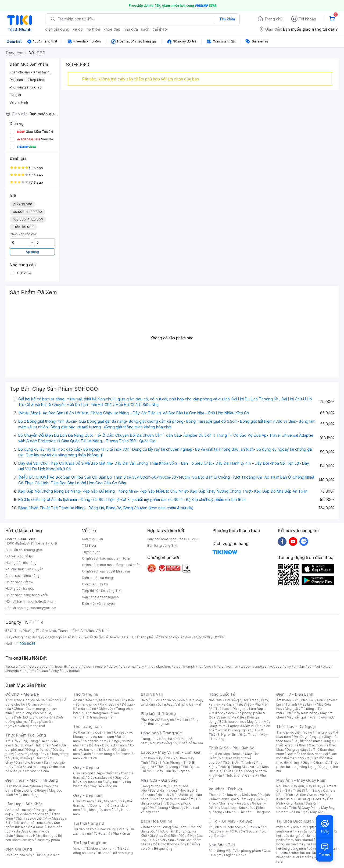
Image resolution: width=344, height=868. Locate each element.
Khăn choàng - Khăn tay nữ (31, 72)
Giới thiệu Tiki (92, 539)
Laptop (184, 771)
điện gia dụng (57, 29)
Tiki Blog (89, 545)
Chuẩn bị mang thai (30, 726)
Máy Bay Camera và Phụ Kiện (305, 810)
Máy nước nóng (305, 713)
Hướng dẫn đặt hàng (21, 563)
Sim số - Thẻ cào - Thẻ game (248, 812)
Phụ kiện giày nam (97, 810)
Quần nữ (106, 700)
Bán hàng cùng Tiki (162, 545)
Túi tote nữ (102, 833)
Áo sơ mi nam (103, 737)
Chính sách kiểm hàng (22, 576)
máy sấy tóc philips (310, 831)
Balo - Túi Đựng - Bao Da (305, 799)
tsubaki (75, 671)
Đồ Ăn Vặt (158, 840)
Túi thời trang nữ (89, 823)
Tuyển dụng (91, 552)
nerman (232, 666)
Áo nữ (78, 700)
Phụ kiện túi (122, 833)
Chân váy (106, 709)
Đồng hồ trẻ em (191, 743)
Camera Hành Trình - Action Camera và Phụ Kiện (306, 795)
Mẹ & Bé (238, 717)
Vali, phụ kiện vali (188, 704)
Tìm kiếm (227, 19)
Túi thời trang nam (90, 843)
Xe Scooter (250, 831)
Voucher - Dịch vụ (225, 789)
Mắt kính (183, 719)
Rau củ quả (22, 745)
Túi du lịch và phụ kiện (168, 700)
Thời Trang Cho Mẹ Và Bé (25, 700)
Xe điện (254, 827)
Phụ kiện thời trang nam (170, 722)
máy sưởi (283, 827)
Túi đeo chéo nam (100, 849)
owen (88, 666)
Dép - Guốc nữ (107, 773)
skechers (164, 666)
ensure (100, 666)
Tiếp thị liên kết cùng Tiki (102, 591)
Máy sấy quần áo (300, 717)
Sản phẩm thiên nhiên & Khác (33, 825)
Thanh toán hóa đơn (224, 795)
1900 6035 (27, 644)
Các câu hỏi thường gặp (24, 550)
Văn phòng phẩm (248, 851)
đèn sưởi (300, 827)
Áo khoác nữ (109, 704)
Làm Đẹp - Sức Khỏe (24, 804)
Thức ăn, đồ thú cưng (30, 767)
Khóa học (249, 795)
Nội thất (163, 795)
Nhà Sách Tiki (222, 845)
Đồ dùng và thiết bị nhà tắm (172, 799)
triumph (189, 666)
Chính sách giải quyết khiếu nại (106, 571)
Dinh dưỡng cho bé (29, 713)
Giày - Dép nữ (86, 767)
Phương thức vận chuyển (24, 569)
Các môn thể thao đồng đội (307, 754)
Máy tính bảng (27, 795)
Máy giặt (292, 709)
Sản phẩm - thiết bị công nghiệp (239, 728)
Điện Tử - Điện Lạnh (295, 694)
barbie (76, 666)
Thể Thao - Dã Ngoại (296, 726)
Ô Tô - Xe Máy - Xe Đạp (231, 821)
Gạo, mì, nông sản (30, 754)
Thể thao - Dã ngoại (231, 709)
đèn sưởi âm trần (298, 857)
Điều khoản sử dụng (97, 578)
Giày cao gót (83, 773)
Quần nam (103, 732)
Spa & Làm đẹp (241, 799)
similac (299, 666)
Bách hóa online (232, 722)
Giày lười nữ (113, 782)
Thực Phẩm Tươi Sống (26, 735)
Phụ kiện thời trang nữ (157, 719)
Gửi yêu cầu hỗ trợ (19, 556)
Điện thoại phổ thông (30, 790)
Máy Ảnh (317, 812)
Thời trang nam (87, 726)
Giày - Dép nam (88, 795)
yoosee (275, 666)
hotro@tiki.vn (45, 601)
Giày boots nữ (91, 782)
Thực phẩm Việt (46, 745)
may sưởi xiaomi (300, 840)
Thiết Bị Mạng (167, 767)
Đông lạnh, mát (38, 750)
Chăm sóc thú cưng (156, 827)
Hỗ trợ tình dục (44, 836)
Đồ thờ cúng (159, 808)
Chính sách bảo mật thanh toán (106, 558)
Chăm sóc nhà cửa (35, 771)
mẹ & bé (93, 29)
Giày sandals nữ (100, 778)
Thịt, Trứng (29, 741)
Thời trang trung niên (98, 717)
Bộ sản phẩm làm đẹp (34, 838)
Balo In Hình (19, 102)
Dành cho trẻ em (28, 762)
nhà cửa (131, 29)
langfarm (29, 671)
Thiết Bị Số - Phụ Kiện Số (231, 748)
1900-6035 (27, 539)
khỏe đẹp (112, 29)
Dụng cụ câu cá (298, 750)
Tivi (288, 713)
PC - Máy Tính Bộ (162, 771)
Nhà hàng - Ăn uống (234, 803)
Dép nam (97, 805)
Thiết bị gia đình (47, 855)
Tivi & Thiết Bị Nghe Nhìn (236, 732)
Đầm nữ (91, 700)
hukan (43, 671)
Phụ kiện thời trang (158, 714)
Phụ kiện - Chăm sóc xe (227, 827)
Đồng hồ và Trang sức (161, 733)
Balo (144, 700)
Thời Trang (250, 700)
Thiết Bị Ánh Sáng (307, 790)
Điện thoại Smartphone (23, 786)
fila (64, 671)
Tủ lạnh (291, 704)
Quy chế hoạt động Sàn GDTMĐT (173, 539)
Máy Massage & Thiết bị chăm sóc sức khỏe (36, 821)
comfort (314, 666)
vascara (12, 666)
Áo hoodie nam (94, 741)
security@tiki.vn (44, 608)
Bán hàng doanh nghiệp (100, 597)
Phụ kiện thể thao (307, 741)
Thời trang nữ (86, 694)
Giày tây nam (107, 801)
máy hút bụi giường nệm (305, 846)
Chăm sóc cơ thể (29, 818)
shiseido (12, 671)
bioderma (128, 666)
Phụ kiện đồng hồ (163, 743)
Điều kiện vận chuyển (98, 604)
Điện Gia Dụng (19, 849)
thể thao (160, 29)
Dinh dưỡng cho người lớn (34, 717)
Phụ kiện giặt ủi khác (26, 87)
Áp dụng (32, 252)
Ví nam (78, 849)
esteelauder (39, 666)
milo (150, 666)
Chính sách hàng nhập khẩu (27, 595)
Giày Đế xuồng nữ (103, 786)
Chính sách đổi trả (19, 582)
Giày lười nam (83, 801)
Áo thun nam (83, 732)
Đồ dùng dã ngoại (307, 737)
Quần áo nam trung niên (101, 754)
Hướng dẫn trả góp (20, 588)
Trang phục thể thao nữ (294, 732)
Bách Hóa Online (157, 821)
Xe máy (223, 831)
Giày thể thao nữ (315, 762)
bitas (327, 666)
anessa (261, 666)
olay (288, 666)
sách (145, 29)
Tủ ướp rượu (325, 717)
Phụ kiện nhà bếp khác (27, 80)
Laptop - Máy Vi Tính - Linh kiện (171, 752)
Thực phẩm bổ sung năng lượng (307, 765)
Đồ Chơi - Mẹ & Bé (22, 694)
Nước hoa (23, 836)
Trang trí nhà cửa (154, 786)
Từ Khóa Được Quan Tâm (300, 821)
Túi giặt (15, 95)
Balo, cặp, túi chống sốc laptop (172, 702)
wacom (247, 666)
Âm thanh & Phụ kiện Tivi (295, 700)
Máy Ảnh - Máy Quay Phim (301, 780)
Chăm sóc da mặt (19, 810)
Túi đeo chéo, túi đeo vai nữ (95, 829)
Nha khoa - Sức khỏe (237, 808)
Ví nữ (123, 829)
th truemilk (60, 666)
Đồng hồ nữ (168, 739)
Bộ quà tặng (163, 849)
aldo (177, 666)
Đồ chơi (53, 700)
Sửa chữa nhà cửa (163, 790)
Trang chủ (273, 19)
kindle (219, 666)
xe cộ (78, 29)
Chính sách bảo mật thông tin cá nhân (111, 565)
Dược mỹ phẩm (48, 840)
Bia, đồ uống (23, 758)
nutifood (205, 666)
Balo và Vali (152, 694)
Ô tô (235, 831)
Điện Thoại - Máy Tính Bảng (32, 780)
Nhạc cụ (177, 808)
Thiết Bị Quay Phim (304, 808)
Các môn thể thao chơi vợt (307, 756)
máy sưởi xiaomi (311, 844)
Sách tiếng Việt (220, 851)
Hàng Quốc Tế (222, 694)
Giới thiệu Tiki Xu (95, 584)
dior (24, 666)
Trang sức (149, 739)
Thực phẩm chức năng (31, 814)
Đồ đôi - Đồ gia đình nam (108, 745)
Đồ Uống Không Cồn (169, 844)
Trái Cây (12, 741)
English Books (235, 855)
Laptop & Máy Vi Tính (245, 726)
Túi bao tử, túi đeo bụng (114, 853)
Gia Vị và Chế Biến (164, 836)
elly (141, 666)
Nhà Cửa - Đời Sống (159, 780)
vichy (55, 671)
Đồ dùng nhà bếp (19, 855)
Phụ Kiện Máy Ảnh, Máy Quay (299, 786)
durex (113, 666)
